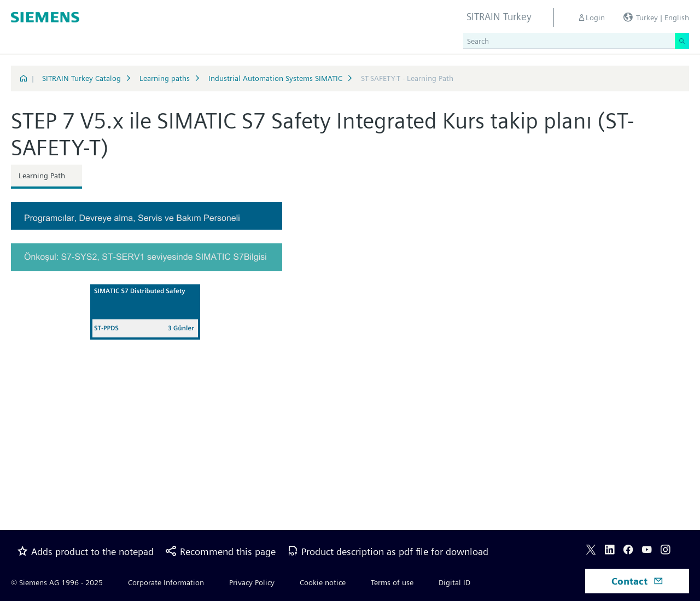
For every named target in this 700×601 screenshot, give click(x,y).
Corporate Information (166, 582)
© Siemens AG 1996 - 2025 (57, 582)
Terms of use (392, 582)
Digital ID (454, 582)
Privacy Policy (252, 582)
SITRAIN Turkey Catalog (81, 78)
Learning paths (165, 78)
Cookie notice (323, 582)
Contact (637, 581)
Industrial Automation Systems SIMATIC (275, 78)
